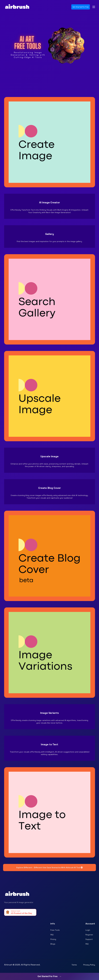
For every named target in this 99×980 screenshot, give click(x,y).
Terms (74, 965)
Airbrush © (9, 965)
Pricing (53, 939)
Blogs (53, 944)
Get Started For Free (81, 7)
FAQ (52, 935)
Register (89, 935)
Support (89, 939)
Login (88, 930)
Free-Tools (55, 930)
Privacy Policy (89, 965)
